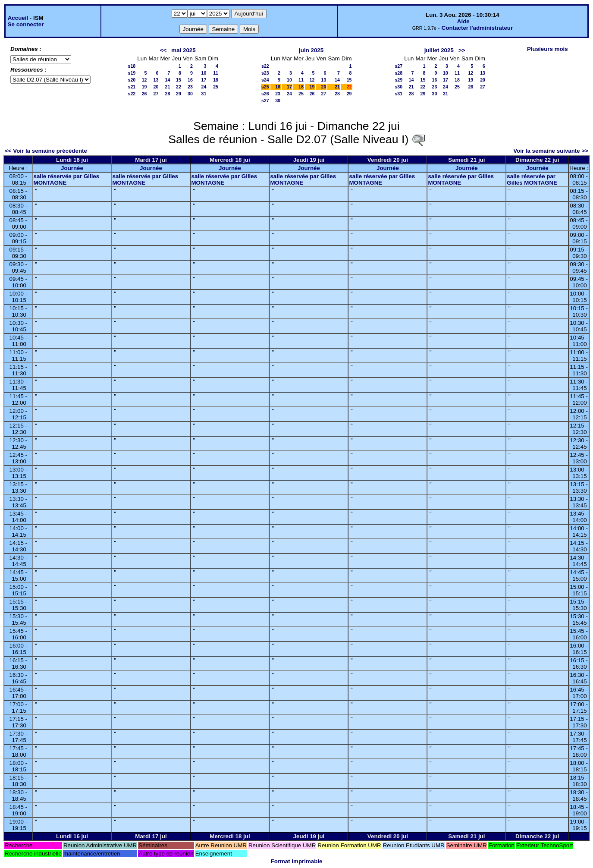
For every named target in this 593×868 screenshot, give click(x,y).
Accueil (18, 18)
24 (204, 87)
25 (216, 87)
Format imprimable (297, 861)
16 (190, 80)
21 (168, 87)
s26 (265, 94)
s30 (398, 87)
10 (204, 73)
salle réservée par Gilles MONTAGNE (67, 179)
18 (216, 80)
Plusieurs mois (548, 49)
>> (462, 50)
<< (163, 50)
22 (179, 87)
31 (204, 94)
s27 (265, 101)
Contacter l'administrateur (477, 28)
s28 (398, 73)
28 (168, 94)
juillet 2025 (439, 50)
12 (144, 80)
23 (190, 87)
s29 (398, 80)
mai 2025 (183, 50)
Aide (463, 21)
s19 (132, 73)
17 (204, 80)
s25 (265, 87)
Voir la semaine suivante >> (551, 151)
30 (190, 94)
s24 (265, 80)
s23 (265, 73)
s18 (132, 66)
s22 (132, 94)
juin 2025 (311, 50)
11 (216, 73)
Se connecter (26, 24)
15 (179, 80)
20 (156, 87)
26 (144, 94)
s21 (132, 87)
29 (179, 94)
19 (144, 87)
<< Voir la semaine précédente (46, 151)
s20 (132, 80)
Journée (72, 168)
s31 (398, 94)
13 (156, 80)
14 (168, 80)
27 (156, 94)
